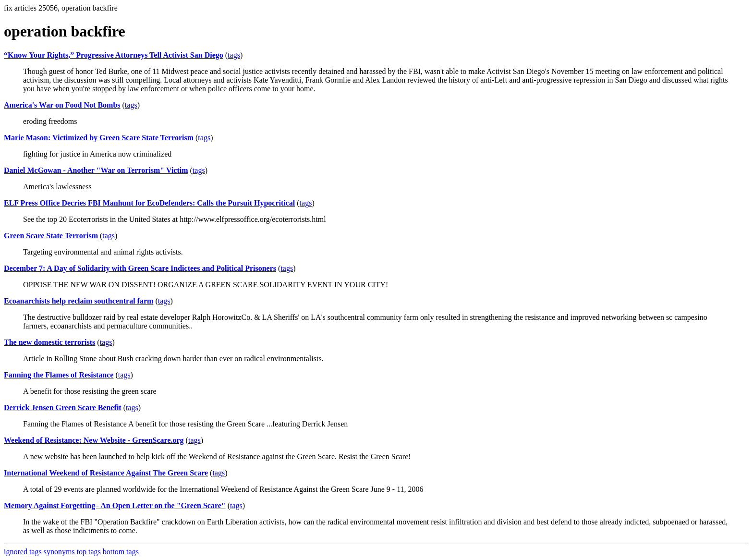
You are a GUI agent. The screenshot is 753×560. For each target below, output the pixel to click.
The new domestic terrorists (49, 342)
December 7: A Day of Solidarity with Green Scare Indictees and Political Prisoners (140, 268)
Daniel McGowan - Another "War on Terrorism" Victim (96, 170)
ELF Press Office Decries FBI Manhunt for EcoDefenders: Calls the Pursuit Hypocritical (149, 203)
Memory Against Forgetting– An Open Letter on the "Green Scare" (115, 505)
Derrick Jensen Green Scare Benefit (63, 408)
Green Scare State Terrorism (51, 236)
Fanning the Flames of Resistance (59, 375)
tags (234, 55)
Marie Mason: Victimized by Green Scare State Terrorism (99, 138)
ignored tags (23, 552)
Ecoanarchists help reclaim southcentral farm (79, 301)
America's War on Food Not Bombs (62, 105)
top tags (89, 552)
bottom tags (121, 552)
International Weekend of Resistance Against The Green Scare (106, 473)
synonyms (59, 552)
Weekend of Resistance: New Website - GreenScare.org (94, 440)
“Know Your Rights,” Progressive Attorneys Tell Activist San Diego (114, 55)
